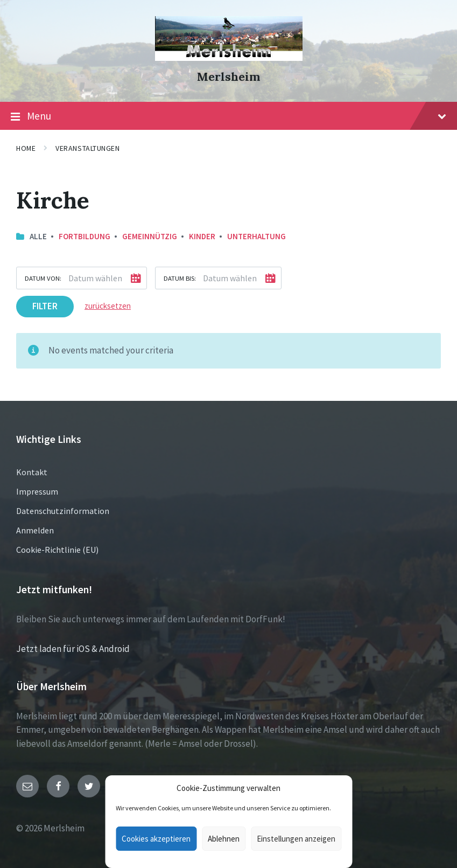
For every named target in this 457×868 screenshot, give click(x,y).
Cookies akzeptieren (156, 839)
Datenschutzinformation (63, 511)
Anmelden (35, 530)
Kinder (202, 236)
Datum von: (43, 278)
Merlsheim (229, 77)
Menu (229, 116)
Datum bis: (180, 278)
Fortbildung (85, 236)
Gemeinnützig (150, 236)
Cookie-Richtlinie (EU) (57, 550)
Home (26, 148)
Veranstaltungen (87, 148)
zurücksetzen (108, 306)
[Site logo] (229, 58)
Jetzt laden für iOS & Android (73, 649)
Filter (45, 306)
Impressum (37, 491)
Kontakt (32, 472)
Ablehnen (224, 839)
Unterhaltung (256, 236)
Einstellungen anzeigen (296, 839)
